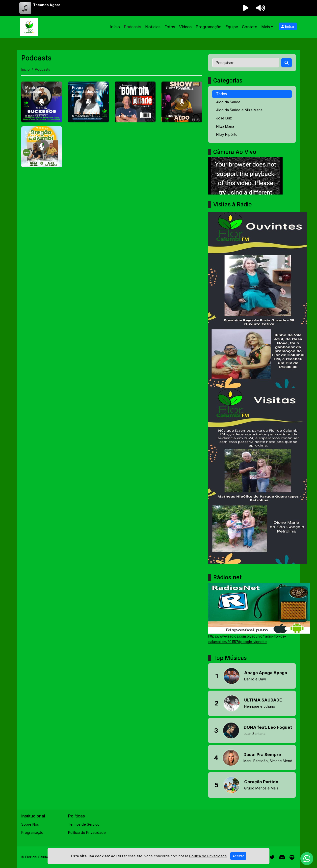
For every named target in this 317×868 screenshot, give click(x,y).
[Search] (287, 63)
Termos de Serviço (84, 824)
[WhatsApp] (307, 859)
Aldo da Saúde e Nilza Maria (239, 110)
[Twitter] (272, 857)
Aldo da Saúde (228, 102)
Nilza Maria (225, 126)
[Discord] (282, 857)
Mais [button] (266, 27)
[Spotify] (292, 857)
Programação (209, 27)
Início (115, 27)
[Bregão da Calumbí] (42, 147)
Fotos (170, 27)
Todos (222, 94)
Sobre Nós (30, 824)
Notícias (153, 27)
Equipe (232, 27)
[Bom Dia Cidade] (135, 102)
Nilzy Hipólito (227, 134)
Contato (250, 27)
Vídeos (185, 27)
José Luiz (224, 118)
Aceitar (238, 856)
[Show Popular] (182, 102)
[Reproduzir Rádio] (246, 8)
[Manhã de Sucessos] (42, 102)
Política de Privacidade (87, 832)
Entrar (288, 26)
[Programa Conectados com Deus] (89, 102)
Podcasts (132, 27)
